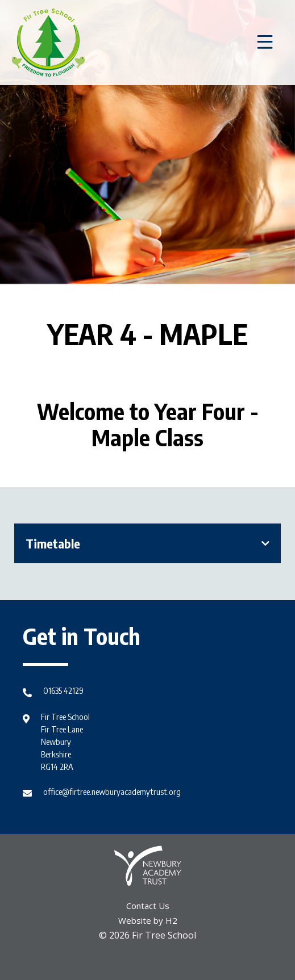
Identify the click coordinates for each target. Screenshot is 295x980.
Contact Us (148, 906)
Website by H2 (148, 920)
